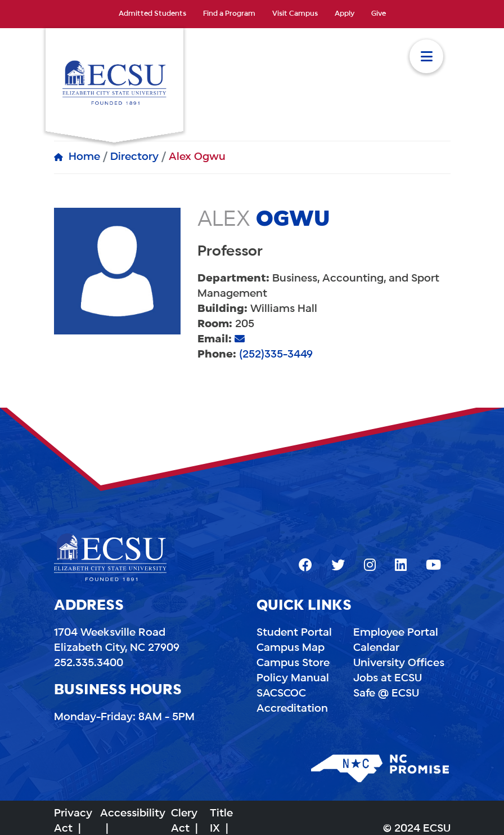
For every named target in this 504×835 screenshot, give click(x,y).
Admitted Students (152, 14)
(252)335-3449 (276, 355)
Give (379, 14)
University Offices (399, 663)
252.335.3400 (89, 663)
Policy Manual (293, 678)
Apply (345, 14)
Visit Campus (295, 14)
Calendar (376, 648)
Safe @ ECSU (386, 694)
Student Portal (294, 633)
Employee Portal (396, 633)
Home (84, 157)
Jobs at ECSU (388, 678)
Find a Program (229, 14)
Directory (134, 157)
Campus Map (291, 648)
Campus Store (293, 663)
